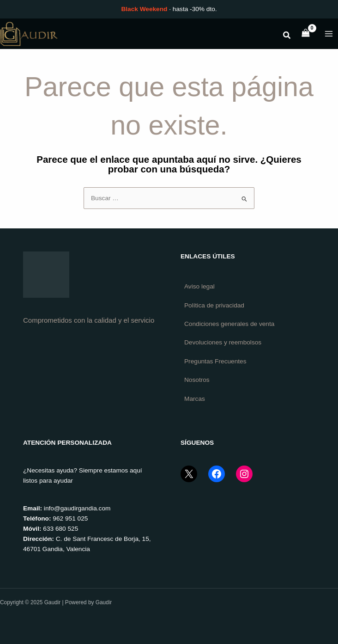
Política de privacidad (214, 305)
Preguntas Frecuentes (215, 361)
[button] (287, 37)
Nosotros (197, 380)
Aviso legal (199, 286)
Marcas (195, 398)
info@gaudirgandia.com (77, 508)
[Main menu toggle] (329, 34)
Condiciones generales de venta (229, 324)
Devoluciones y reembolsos (223, 342)
